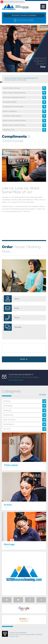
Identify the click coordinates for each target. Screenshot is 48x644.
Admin (33, 635)
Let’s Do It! (7, 429)
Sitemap (39, 635)
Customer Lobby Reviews (12, 116)
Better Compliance (10, 111)
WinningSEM (22, 633)
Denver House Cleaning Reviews (24, 78)
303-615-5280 (24, 20)
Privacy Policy (14, 636)
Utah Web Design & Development (5, 634)
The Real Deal (8, 415)
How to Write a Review (11, 88)
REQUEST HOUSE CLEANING (24, 15)
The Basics (7, 401)
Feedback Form (9, 130)
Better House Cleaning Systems (15, 121)
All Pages (43, 394)
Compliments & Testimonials (13, 107)
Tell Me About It (9, 424)
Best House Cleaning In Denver (14, 97)
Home (7, 78)
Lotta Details (8, 406)
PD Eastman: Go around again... (27, 379)
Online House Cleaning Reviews (14, 93)
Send (24, 359)
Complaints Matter (10, 102)
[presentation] (17, 348)
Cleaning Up (7, 410)
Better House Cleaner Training (14, 125)
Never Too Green (9, 420)
